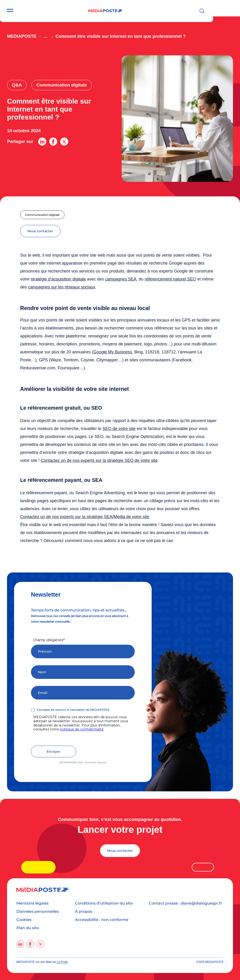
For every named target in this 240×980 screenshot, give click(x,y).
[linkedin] (20, 944)
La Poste (62, 962)
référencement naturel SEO (170, 279)
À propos (84, 911)
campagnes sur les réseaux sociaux (62, 287)
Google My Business (113, 352)
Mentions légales (32, 903)
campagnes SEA (121, 279)
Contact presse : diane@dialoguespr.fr (186, 903)
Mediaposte (22, 36)
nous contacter (40, 231)
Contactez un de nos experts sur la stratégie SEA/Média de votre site (85, 517)
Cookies (24, 920)
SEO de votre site (119, 429)
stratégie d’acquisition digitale (58, 279)
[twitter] (40, 944)
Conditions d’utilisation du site (104, 903)
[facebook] (30, 944)
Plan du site (28, 928)
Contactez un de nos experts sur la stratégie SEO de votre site (99, 460)
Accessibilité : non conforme (102, 920)
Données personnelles (38, 911)
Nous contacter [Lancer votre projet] (120, 851)
